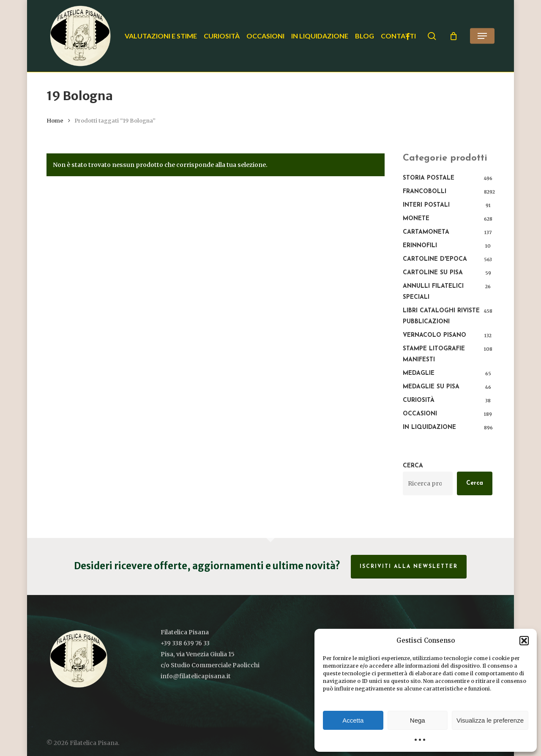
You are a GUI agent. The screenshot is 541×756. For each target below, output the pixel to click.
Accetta (353, 720)
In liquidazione (429, 427)
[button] (524, 641)
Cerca (413, 466)
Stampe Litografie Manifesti (434, 354)
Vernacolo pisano (434, 335)
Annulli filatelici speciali (433, 292)
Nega (418, 720)
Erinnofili (420, 246)
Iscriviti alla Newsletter (409, 567)
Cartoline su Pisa (433, 273)
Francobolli (425, 192)
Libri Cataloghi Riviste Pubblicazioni (441, 316)
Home (55, 121)
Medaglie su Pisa (431, 387)
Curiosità (419, 400)
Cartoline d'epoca (435, 259)
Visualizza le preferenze (490, 720)
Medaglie (419, 373)
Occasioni (420, 414)
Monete (416, 219)
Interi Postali (426, 205)
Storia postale (429, 178)
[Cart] (454, 36)
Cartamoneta (426, 232)
